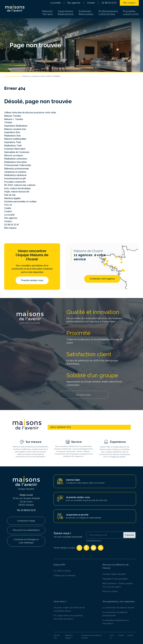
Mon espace (129, 3)
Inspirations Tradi (12, 142)
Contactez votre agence (102, 279)
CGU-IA (8, 205)
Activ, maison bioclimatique (17, 188)
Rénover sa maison (14, 155)
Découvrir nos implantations (26, 530)
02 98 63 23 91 (109, 3)
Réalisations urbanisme (15, 175)
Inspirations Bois (12, 132)
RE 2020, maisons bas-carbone (20, 185)
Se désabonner (94, 541)
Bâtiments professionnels (17, 169)
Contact (91, 3)
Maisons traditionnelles (15, 139)
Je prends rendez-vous (78, 497)
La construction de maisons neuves (118, 608)
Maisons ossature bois (15, 129)
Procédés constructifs (131, 13)
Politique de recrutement (65, 575)
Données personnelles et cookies (20, 202)
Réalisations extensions (16, 159)
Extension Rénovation (86, 13)
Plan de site (10, 195)
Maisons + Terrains (14, 119)
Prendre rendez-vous (32, 280)
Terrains (8, 122)
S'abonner (129, 535)
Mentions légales (12, 198)
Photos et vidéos (110, 591)
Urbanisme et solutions (15, 172)
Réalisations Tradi (13, 146)
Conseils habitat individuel (114, 574)
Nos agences (74, 3)
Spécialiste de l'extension (17, 152)
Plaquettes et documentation (115, 579)
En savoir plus (84, 395)
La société (56, 3)
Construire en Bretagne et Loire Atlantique (26, 541)
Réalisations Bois (12, 136)
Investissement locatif (15, 179)
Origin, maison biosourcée (17, 192)
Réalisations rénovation (16, 162)
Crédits (8, 208)
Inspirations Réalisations (66, 13)
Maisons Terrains (48, 13)
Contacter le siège (26, 521)
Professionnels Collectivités (108, 13)
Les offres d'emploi (62, 571)
